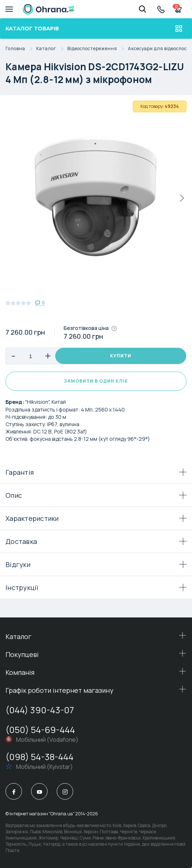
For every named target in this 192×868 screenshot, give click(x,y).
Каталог (52, 49)
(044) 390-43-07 (40, 710)
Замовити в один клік (96, 381)
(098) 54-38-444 (39, 757)
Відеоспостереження (98, 49)
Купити (121, 356)
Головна (21, 49)
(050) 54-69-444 (40, 730)
